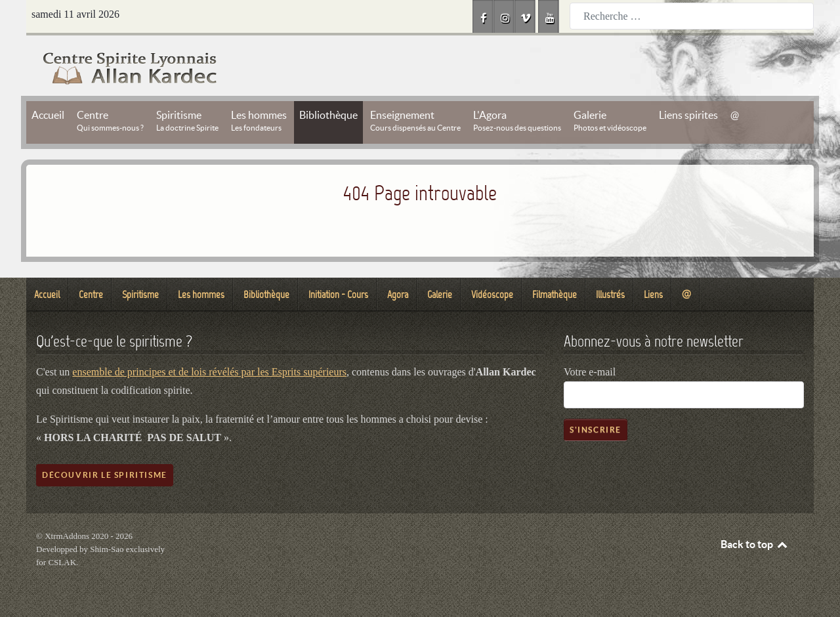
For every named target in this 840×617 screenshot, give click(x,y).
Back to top (755, 544)
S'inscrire (596, 430)
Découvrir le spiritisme (105, 475)
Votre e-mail (590, 372)
